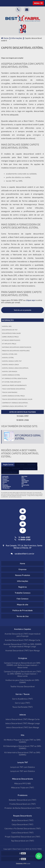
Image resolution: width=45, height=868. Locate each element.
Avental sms (7, 326)
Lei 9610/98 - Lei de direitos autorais (11, 497)
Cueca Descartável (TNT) (22, 832)
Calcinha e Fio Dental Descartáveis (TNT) (23, 828)
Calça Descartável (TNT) (22, 824)
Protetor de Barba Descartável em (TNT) (22, 808)
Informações (8, 320)
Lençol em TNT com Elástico (22, 767)
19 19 (23, 538)
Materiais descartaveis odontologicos (17, 347)
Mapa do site (23, 604)
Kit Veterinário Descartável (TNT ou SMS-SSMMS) (23, 753)
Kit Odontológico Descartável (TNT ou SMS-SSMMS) (22, 747)
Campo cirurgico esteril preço (13, 396)
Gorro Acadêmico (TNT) (22, 699)
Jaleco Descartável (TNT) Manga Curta (22, 719)
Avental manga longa (10, 364)
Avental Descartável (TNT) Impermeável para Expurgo (23, 635)
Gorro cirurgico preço (10, 337)
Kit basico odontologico (11, 340)
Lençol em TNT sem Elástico (22, 771)
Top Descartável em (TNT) (22, 841)
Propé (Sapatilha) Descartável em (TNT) (23, 837)
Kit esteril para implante (12, 382)
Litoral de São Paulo (10, 472)
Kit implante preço (9, 344)
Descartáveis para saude (11, 333)
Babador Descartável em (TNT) (23, 800)
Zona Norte (20, 464)
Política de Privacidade (23, 610)
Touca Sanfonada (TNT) (22, 707)
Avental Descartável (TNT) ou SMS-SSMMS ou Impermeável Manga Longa (23, 645)
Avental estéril (8, 358)
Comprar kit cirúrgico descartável (15, 403)
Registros (23, 587)
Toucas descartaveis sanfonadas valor (17, 399)
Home (22, 563)
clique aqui (31, 300)
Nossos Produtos (23, 575)
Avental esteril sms (10, 354)
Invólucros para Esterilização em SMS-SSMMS (23, 681)
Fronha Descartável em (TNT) (23, 804)
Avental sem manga (10, 371)
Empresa (22, 569)
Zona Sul (6, 468)
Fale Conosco (22, 599)
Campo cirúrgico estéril (11, 375)
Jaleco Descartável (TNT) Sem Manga (22, 727)
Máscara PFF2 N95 (23, 783)
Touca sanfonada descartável (14, 389)
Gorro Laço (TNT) (22, 703)
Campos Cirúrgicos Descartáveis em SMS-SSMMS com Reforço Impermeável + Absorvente (22, 665)
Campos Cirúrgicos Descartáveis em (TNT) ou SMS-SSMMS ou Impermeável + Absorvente (22, 674)
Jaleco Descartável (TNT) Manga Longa (22, 723)
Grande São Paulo (29, 468)
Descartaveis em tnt (10, 330)
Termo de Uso (23, 616)
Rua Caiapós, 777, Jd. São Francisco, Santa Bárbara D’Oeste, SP (23, 547)
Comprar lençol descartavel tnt (15, 406)
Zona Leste (16, 468)
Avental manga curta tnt (12, 361)
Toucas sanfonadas (10, 392)
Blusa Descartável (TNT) (23, 820)
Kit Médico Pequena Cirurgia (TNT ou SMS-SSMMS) (22, 741)
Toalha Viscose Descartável (23, 686)
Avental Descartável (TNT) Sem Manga (23, 650)
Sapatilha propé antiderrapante (14, 385)
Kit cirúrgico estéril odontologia (15, 378)
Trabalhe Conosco (23, 593)
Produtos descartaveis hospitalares (16, 351)
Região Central (8, 464)
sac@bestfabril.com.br (23, 554)
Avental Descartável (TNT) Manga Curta (23, 640)
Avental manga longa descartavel (15, 368)
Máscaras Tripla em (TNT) (23, 787)
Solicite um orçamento (23, 310)
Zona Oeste (31, 464)
